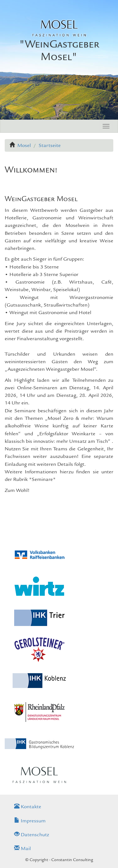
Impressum (30, 821)
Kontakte (28, 807)
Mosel (24, 145)
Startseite (50, 145)
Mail (22, 848)
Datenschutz (32, 835)
